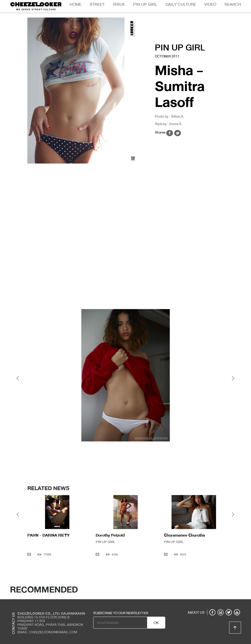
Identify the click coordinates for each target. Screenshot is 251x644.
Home (76, 4)
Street (97, 4)
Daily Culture (181, 4)
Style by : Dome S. (169, 124)
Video (210, 4)
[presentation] (18, 379)
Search (233, 4)
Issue (119, 4)
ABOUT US (196, 612)
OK (156, 623)
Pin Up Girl (145, 4)
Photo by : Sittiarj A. (170, 116)
